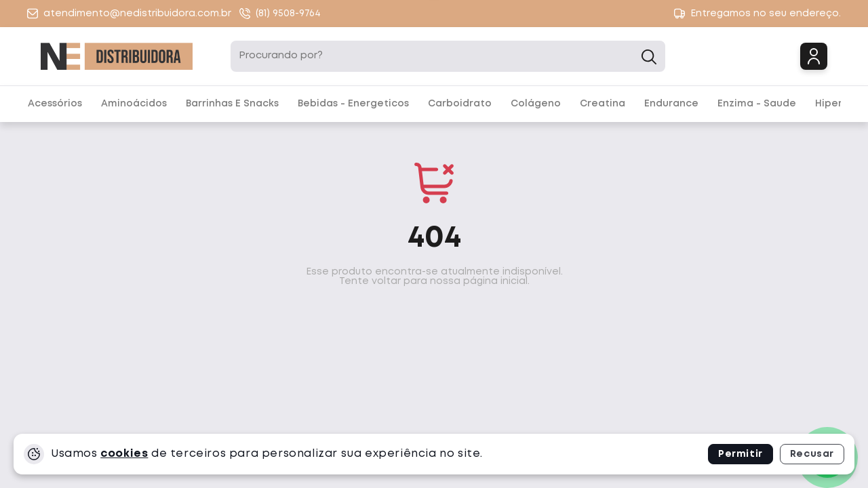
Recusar (812, 454)
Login (814, 56)
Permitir (741, 454)
